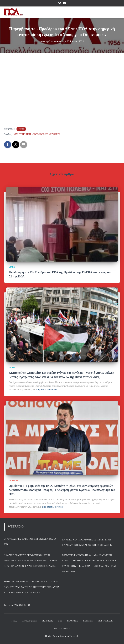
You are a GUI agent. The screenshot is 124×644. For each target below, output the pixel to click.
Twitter (60, 4)
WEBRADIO (16, 527)
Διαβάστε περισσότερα (47, 390)
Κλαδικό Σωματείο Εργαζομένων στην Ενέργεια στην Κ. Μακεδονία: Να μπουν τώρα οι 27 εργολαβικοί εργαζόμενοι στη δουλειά (31, 561)
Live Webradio (106, 621)
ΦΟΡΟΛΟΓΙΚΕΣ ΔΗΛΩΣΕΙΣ (46, 134)
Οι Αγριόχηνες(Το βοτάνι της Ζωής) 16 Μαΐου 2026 (30, 542)
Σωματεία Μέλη (62, 629)
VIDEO (21, 129)
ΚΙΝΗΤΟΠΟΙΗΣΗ (22, 134)
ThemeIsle (74, 636)
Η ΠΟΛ (14, 621)
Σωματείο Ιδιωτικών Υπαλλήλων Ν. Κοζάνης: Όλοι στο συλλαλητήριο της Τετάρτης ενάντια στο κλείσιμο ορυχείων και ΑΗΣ (32, 587)
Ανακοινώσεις (29, 621)
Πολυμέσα (72, 621)
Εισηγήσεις (47, 621)
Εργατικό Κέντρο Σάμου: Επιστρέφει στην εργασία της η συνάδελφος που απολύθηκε (88, 542)
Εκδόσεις (88, 621)
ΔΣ (17, 481)
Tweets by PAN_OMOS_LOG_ (18, 605)
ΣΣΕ (60, 621)
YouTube (64, 4)
